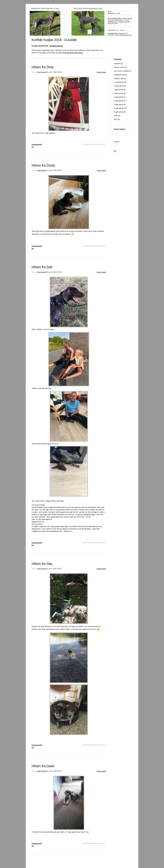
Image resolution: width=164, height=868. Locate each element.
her (44, 53)
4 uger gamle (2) (120, 93)
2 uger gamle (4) (120, 86)
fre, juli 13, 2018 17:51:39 (54, 272)
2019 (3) (117, 119)
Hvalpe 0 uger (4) (120, 78)
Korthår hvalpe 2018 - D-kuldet (54, 40)
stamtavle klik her (56, 46)
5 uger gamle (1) (120, 97)
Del (33, 147)
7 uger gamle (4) (120, 104)
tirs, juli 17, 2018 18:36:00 (54, 72)
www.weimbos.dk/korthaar (73, 53)
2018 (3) (117, 116)
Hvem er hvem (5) (120, 67)
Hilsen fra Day (42, 564)
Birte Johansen (42, 72)
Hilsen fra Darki (43, 766)
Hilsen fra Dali (42, 267)
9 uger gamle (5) (120, 112)
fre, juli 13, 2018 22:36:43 (54, 170)
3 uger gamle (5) (120, 90)
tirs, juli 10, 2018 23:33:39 (54, 771)
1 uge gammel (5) (120, 82)
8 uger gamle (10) (120, 108)
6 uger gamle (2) (120, 101)
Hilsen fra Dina (43, 67)
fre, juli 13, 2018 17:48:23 (54, 569)
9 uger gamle (101, 72)
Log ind (117, 142)
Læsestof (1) (118, 64)
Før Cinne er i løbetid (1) (123, 71)
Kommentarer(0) (37, 145)
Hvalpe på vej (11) (120, 75)
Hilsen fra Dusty (43, 165)
